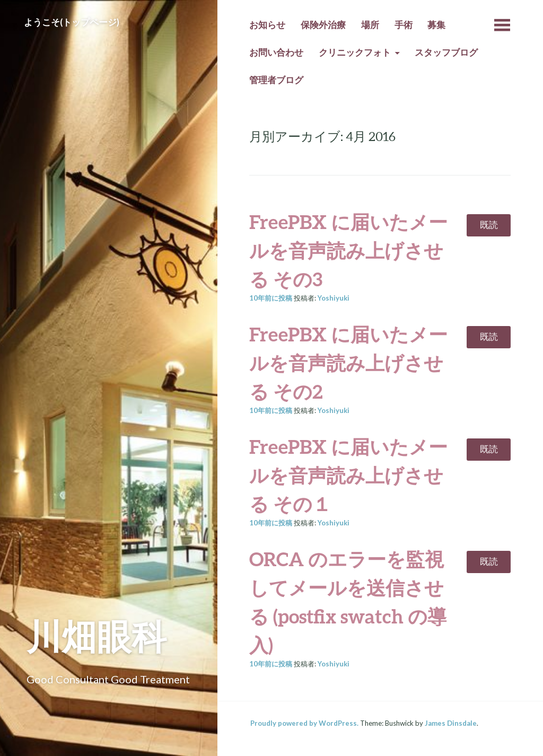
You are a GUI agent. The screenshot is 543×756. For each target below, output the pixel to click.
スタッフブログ (446, 52)
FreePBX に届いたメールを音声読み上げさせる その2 (348, 363)
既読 (489, 225)
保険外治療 (323, 25)
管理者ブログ (276, 80)
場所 (370, 25)
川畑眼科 (97, 636)
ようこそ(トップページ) (72, 22)
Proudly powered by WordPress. (304, 723)
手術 (404, 25)
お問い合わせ (276, 52)
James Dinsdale (451, 723)
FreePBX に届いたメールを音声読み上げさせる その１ (348, 475)
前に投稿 (271, 298)
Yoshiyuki (334, 298)
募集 (436, 25)
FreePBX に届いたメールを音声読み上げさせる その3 (348, 250)
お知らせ (267, 25)
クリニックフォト (355, 52)
